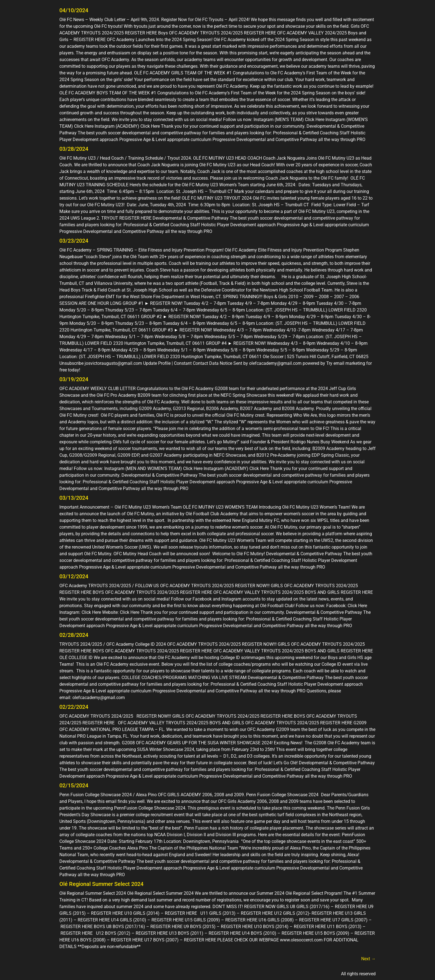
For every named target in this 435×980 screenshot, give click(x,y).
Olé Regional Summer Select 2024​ (101, 884)
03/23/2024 (74, 241)
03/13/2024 (74, 498)
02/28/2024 (74, 635)
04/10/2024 (74, 10)
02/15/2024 (74, 785)
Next (368, 959)
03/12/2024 (74, 576)
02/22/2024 (74, 707)
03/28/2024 (74, 149)
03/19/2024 (74, 379)
